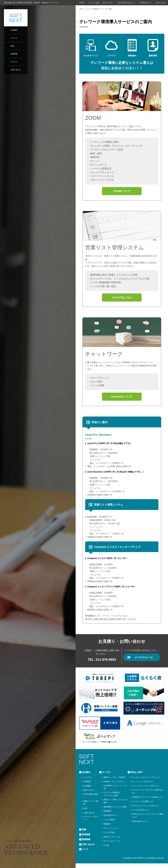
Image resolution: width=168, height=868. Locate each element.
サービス (14, 38)
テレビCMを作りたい (141, 815)
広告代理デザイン (111, 820)
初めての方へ (108, 3)
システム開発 (109, 824)
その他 (106, 850)
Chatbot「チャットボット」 (115, 786)
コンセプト (88, 782)
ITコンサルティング (112, 846)
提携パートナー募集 (91, 807)
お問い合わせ (16, 70)
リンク (85, 854)
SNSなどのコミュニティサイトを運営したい (148, 820)
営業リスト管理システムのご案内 (115, 806)
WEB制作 (107, 816)
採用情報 (14, 54)
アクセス (14, 62)
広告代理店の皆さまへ (126, 3)
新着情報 (86, 844)
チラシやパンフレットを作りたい (146, 810)
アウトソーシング (111, 833)
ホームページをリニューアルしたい (147, 782)
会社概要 (87, 790)
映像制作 (107, 828)
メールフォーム (144, 662)
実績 (12, 46)
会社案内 (14, 30)
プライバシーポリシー (91, 823)
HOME (82, 3)
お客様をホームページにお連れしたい (148, 802)
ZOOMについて (122, 192)
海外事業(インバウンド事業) (115, 811)
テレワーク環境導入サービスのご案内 (112, 799)
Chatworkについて (122, 400)
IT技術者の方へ (145, 3)
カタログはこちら (122, 300)
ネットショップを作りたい (143, 786)
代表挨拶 (87, 786)
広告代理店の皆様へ (91, 800)
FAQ (85, 813)
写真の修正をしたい (140, 826)
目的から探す (137, 777)
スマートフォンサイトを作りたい (146, 790)
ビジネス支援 (94, 3)
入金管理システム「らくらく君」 (115, 792)
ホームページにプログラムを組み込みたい (148, 796)
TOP (81, 9)
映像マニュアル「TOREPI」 (115, 782)
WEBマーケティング (112, 841)
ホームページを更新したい (143, 806)
